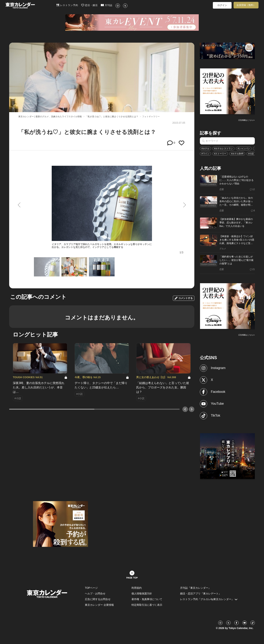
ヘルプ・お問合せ (95, 594)
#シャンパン (244, 149)
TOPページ (91, 588)
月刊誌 (107, 5)
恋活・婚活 (90, 5)
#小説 (251, 154)
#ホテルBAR (237, 154)
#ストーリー (220, 154)
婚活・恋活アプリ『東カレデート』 (201, 594)
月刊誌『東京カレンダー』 (195, 588)
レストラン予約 (67, 5)
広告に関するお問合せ (98, 599)
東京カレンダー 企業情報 (99, 605)
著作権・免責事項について (147, 599)
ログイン (222, 5)
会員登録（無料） (246, 5)
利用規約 (137, 588)
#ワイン (205, 154)
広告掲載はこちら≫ (247, 120)
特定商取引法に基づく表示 (147, 605)
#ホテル (205, 149)
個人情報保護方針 (142, 594)
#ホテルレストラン (224, 149)
